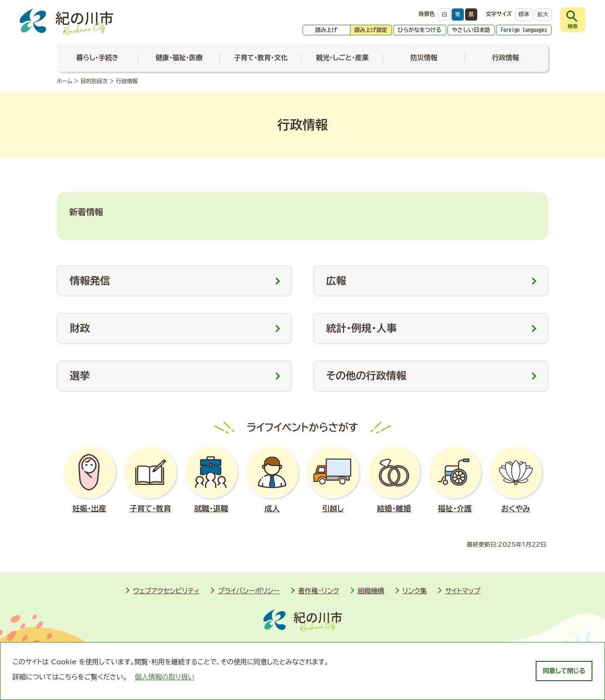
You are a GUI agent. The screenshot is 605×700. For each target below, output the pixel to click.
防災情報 (424, 58)
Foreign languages (524, 30)
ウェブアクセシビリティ (166, 591)
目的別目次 (94, 81)
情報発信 (90, 281)
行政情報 (505, 58)
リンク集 (415, 591)
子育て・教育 (150, 479)
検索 (573, 26)
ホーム (64, 81)
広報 (336, 281)
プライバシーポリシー (249, 591)
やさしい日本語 (471, 30)
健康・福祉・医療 (179, 58)
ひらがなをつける (420, 30)
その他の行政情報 (366, 376)
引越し (333, 479)
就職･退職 (211, 479)
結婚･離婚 (394, 479)
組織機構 (371, 591)
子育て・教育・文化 (261, 58)
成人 (272, 479)
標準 (524, 14)
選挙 (80, 376)
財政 (80, 328)
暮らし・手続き (98, 58)
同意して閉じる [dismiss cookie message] (564, 671)
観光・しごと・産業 (342, 58)
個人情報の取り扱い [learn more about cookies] (165, 677)
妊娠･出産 (89, 479)
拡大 (543, 14)
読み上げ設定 (371, 30)
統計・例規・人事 (361, 328)
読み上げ (326, 30)
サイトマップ (463, 591)
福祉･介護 (455, 479)
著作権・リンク (318, 591)
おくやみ (516, 479)
